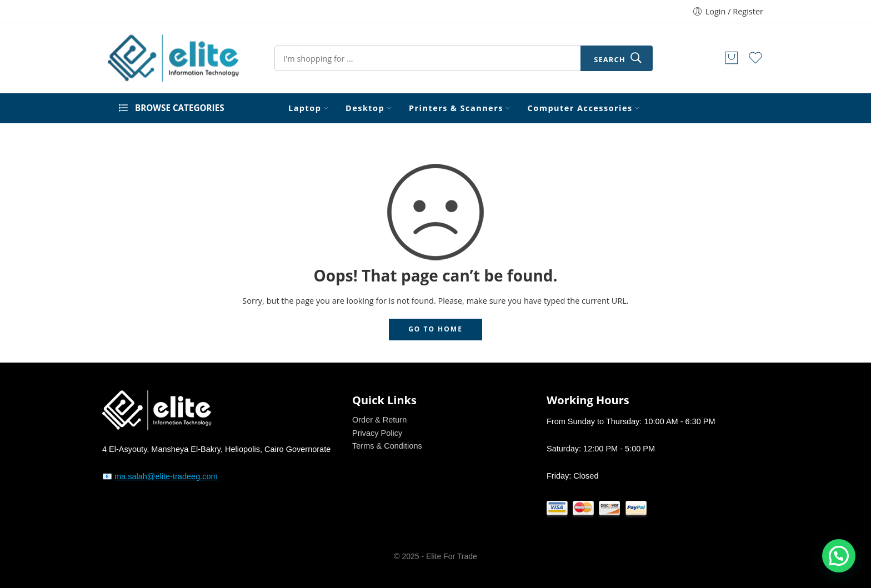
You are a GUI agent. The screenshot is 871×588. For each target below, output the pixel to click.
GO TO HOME (436, 329)
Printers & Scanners (456, 108)
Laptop (305, 108)
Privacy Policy (377, 433)
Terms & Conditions (387, 446)
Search (609, 59)
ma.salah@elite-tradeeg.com (166, 476)
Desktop (365, 108)
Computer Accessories (580, 108)
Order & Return (379, 420)
